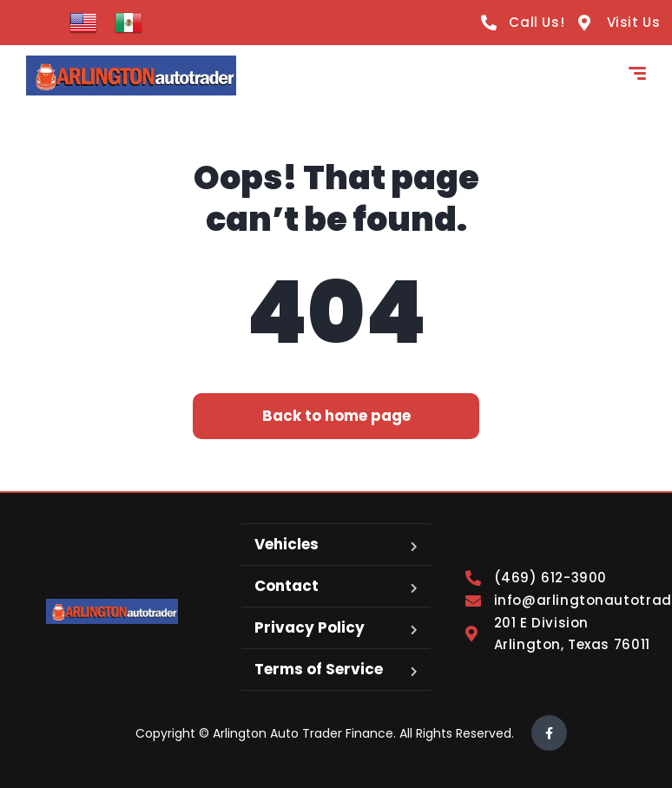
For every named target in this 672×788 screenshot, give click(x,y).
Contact (287, 586)
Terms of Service (319, 669)
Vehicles (287, 544)
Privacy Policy (310, 627)
